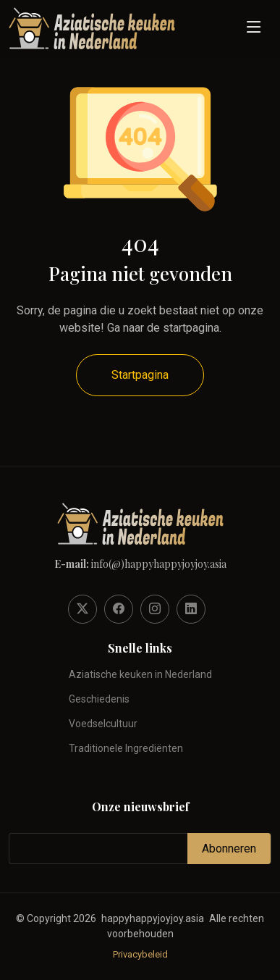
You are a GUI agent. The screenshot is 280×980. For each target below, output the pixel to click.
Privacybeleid (140, 954)
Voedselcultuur (103, 724)
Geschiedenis (99, 699)
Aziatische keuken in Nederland (140, 674)
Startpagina (140, 375)
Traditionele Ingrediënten (126, 748)
